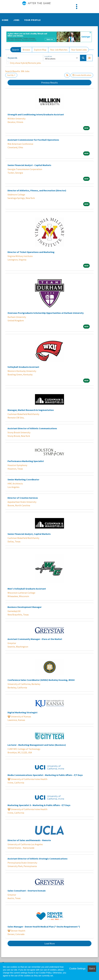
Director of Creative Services (23, 498)
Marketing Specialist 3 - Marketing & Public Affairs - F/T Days (39, 805)
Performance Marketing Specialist (26, 461)
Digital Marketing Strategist (22, 712)
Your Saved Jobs (79, 50)
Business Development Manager (25, 607)
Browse (26, 50)
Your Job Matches (59, 50)
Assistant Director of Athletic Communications (32, 428)
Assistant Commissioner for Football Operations (33, 140)
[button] (89, 58)
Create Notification (82, 75)
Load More (50, 943)
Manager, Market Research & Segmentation (31, 410)
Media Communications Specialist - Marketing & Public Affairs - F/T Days (45, 775)
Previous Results (49, 83)
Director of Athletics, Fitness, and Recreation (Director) (37, 190)
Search (16, 50)
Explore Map (40, 50)
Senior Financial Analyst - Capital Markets (29, 165)
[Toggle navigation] (77, 7)
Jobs (16, 20)
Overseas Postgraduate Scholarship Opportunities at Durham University (46, 313)
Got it (92, 969)
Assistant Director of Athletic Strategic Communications (38, 859)
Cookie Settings (77, 969)
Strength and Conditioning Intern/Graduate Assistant (36, 114)
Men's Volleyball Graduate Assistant (27, 589)
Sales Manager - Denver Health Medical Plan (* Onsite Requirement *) (44, 927)
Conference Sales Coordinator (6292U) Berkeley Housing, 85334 (41, 680)
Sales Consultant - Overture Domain (27, 891)
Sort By (10, 75)
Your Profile (33, 20)
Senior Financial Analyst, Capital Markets (29, 534)
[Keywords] (25, 58)
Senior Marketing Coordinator (23, 479)
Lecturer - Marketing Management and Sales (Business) (37, 745)
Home (5, 20)
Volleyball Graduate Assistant (23, 367)
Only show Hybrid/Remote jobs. (26, 63)
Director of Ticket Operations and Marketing (31, 252)
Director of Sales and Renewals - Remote (29, 840)
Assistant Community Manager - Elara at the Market (35, 639)
